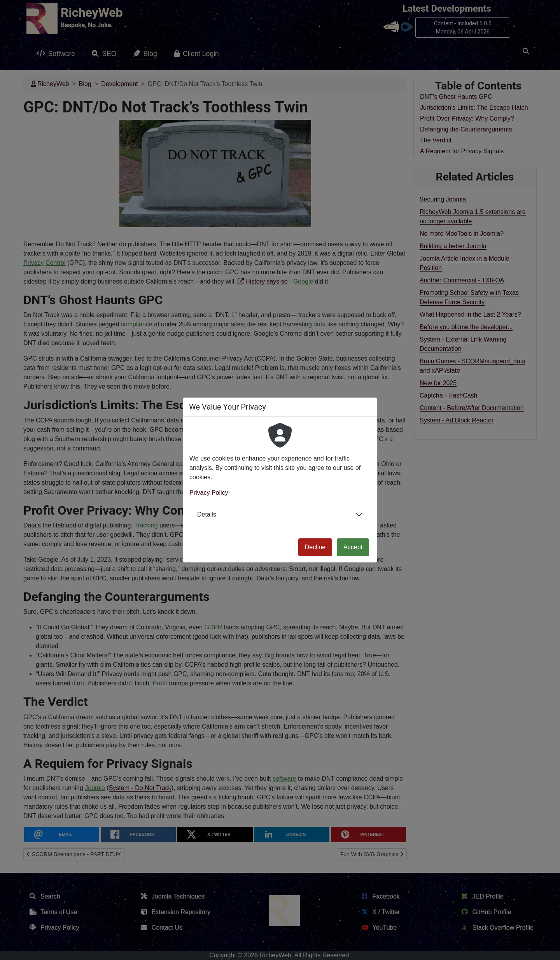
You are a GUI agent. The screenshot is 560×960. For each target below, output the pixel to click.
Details (207, 514)
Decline (315, 547)
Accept (353, 547)
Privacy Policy (209, 493)
